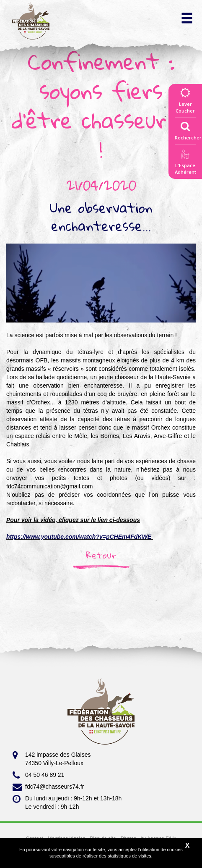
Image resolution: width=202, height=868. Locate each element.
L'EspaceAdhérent (185, 164)
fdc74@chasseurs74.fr (48, 787)
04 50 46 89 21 (38, 775)
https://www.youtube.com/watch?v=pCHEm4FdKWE (79, 537)
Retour (101, 555)
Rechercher (188, 129)
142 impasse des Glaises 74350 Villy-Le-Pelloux (52, 758)
